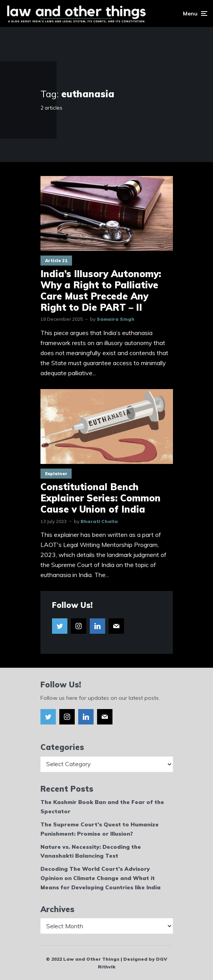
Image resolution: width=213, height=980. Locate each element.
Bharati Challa (99, 521)
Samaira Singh (116, 319)
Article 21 (56, 261)
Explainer (56, 474)
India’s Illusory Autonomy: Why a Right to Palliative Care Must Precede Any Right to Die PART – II (101, 290)
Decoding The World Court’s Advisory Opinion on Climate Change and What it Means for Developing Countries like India (101, 878)
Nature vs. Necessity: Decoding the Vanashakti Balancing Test (91, 851)
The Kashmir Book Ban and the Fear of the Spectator (102, 807)
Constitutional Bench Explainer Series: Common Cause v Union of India (101, 498)
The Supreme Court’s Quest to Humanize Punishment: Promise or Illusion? (100, 829)
